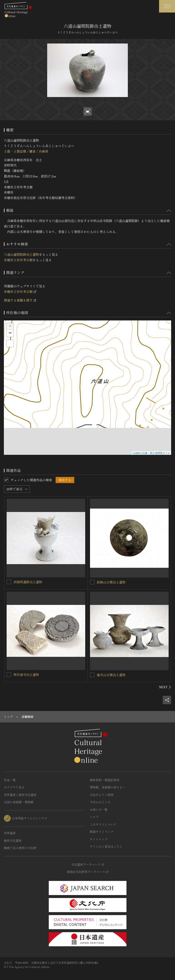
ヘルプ (94, 817)
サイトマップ (99, 839)
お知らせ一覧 (99, 810)
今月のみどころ (100, 802)
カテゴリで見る (14, 787)
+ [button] (10, 327)
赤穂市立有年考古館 (18, 260)
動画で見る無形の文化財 (20, 848)
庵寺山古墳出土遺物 (111, 675)
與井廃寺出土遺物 (26, 675)
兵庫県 (44, 151)
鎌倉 (32, 151)
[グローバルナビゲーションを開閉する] (167, 6)
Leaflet (137, 453)
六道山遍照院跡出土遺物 (21, 254)
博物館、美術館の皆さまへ (108, 787)
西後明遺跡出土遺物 (28, 582)
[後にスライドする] (165, 687)
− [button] (10, 333)
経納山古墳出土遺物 (111, 582)
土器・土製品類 (15, 151)
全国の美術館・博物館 (19, 802)
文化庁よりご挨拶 (102, 795)
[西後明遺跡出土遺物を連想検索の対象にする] (9, 582)
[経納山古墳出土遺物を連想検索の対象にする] (92, 582)
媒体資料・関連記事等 (105, 780)
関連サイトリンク (102, 832)
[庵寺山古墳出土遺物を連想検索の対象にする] (92, 675)
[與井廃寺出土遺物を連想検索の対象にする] (9, 675)
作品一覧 (10, 780)
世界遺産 (10, 833)
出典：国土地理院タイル (156, 453)
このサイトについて (103, 824)
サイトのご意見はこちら (106, 846)
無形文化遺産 (13, 841)
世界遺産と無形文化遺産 (20, 795)
